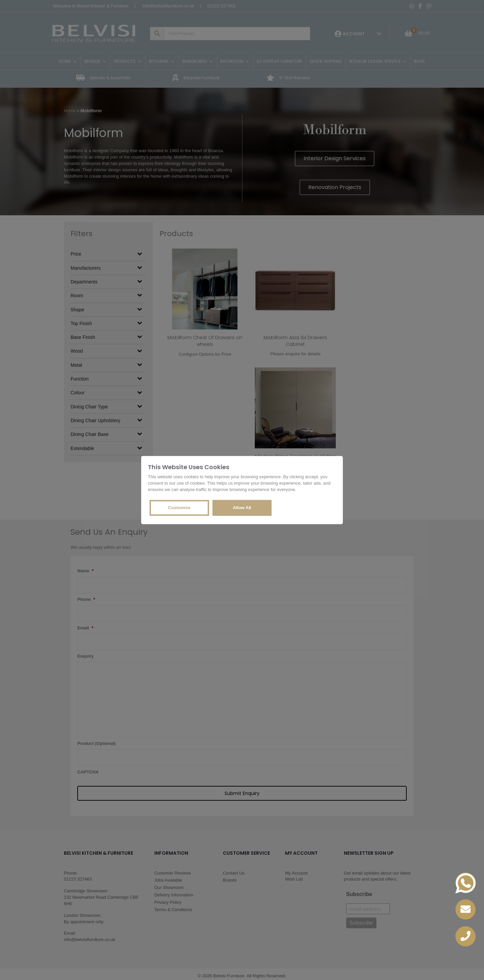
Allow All (242, 507)
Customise (179, 507)
